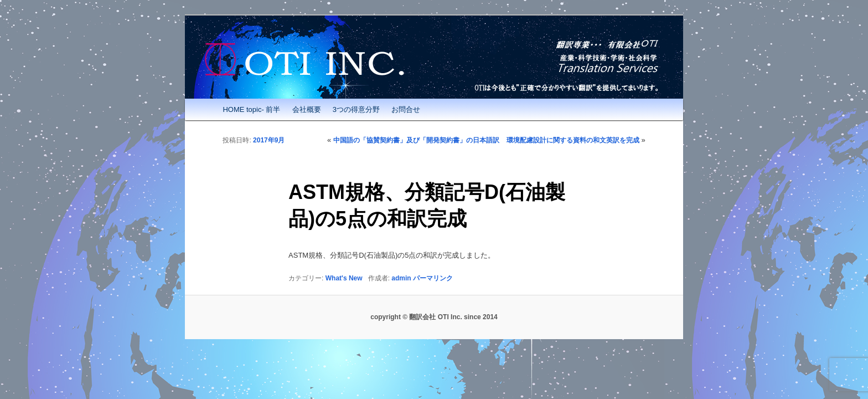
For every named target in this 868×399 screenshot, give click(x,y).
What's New (344, 278)
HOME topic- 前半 (251, 109)
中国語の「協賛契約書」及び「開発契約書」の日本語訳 (416, 140)
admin (401, 278)
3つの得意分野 (356, 109)
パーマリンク (433, 278)
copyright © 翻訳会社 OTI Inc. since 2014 (434, 317)
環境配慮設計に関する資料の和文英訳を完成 (573, 140)
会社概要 (307, 109)
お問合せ (406, 109)
